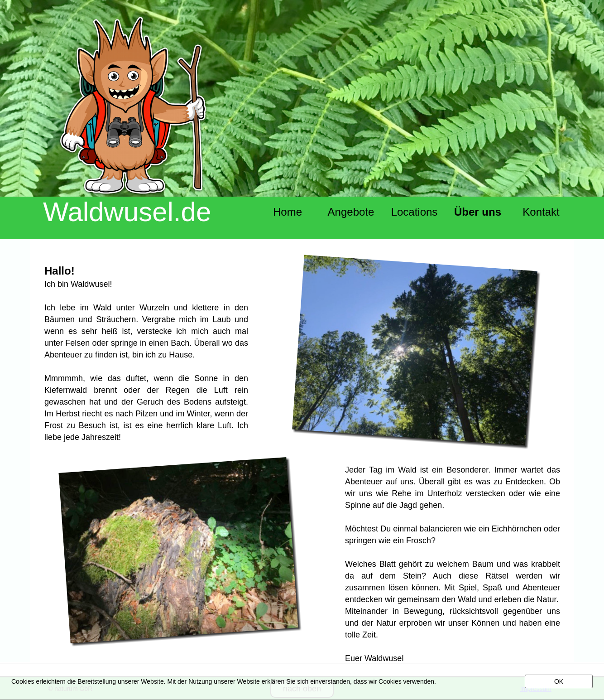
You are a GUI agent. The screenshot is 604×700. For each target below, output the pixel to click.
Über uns (478, 212)
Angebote (351, 212)
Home (288, 212)
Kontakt (541, 212)
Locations (415, 212)
